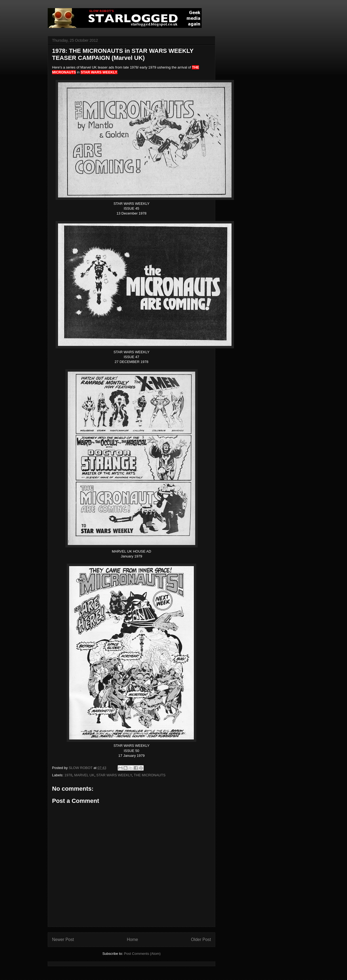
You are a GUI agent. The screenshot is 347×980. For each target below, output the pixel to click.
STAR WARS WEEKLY (114, 775)
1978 (68, 775)
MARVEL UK (84, 775)
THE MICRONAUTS (150, 775)
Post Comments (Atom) (142, 954)
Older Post (201, 940)
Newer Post (63, 940)
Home (133, 940)
